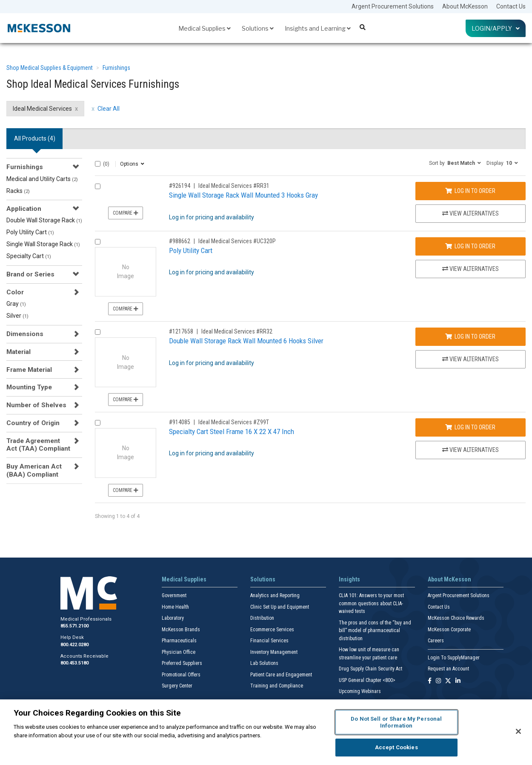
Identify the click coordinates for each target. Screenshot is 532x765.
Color (15, 292)
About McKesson (465, 6)
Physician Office (179, 652)
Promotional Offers (181, 675)
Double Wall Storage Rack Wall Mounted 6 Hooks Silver (246, 341)
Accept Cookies (396, 747)
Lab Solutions (264, 663)
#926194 (180, 186)
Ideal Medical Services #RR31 (234, 186)
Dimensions (25, 334)
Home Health (175, 607)
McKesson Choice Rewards (456, 618)
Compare (126, 213)
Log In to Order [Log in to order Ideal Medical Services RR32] (470, 336)
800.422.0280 (74, 645)
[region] (266, 732)
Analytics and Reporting (275, 595)
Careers (436, 641)
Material (19, 352)
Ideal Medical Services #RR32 (237, 331)
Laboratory (173, 618)
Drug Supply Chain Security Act (370, 669)
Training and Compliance (277, 686)
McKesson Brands (181, 630)
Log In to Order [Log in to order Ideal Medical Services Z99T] (470, 427)
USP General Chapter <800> (367, 680)
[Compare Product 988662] (98, 242)
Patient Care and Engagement (281, 675)
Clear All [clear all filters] (109, 109)
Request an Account (448, 669)
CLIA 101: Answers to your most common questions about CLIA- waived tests (371, 603)
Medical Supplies (205, 28)
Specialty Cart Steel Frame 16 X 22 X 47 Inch (232, 431)
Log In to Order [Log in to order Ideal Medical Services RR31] (470, 191)
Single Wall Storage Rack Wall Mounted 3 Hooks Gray (243, 195)
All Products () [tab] (35, 138)
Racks (18, 191)
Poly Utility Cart (30, 232)
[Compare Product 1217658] (98, 332)
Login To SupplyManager (454, 658)
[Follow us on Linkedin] (458, 681)
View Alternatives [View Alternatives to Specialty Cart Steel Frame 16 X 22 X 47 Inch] (471, 450)
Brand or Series (30, 274)
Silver (17, 316)
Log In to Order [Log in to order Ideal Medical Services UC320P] (470, 246)
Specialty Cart (29, 256)
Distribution (262, 618)
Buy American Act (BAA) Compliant (34, 470)
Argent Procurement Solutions (393, 6)
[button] (455, 163)
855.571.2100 (74, 626)
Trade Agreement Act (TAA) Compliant (38, 445)
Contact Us (511, 6)
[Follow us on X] (448, 681)
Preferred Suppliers (182, 663)
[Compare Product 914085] (98, 423)
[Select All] (98, 164)
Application (24, 209)
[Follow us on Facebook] (430, 681)
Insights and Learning (318, 28)
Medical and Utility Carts (42, 179)
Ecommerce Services (272, 630)
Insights (349, 579)
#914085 (180, 422)
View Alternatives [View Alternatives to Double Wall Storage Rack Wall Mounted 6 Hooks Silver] (471, 359)
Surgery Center (177, 686)
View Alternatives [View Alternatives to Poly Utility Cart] (471, 269)
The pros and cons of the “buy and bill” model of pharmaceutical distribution (375, 631)
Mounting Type (29, 387)
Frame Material (29, 370)
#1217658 (181, 331)
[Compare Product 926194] (98, 186)
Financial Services (269, 641)
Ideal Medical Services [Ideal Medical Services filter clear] (42, 109)
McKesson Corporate (449, 630)
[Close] (518, 731)
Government (174, 595)
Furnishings (116, 68)
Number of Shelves (36, 405)
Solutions (258, 28)
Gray (16, 304)
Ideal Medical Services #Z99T (234, 422)
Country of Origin (33, 423)
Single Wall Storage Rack (43, 244)
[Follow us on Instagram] (438, 681)
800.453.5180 (74, 663)
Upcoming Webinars (360, 691)
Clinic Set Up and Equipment (280, 607)
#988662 (180, 241)
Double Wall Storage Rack (44, 220)
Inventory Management (274, 652)
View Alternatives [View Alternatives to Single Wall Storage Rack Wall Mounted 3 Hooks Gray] (471, 213)
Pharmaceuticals (179, 641)
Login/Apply (496, 28)
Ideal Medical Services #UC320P (237, 241)
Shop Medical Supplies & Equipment (50, 68)
